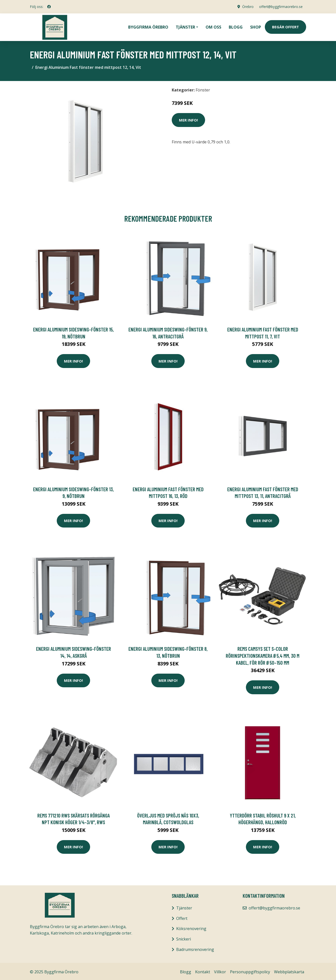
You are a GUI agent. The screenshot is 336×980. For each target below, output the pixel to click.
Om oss (213, 26)
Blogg (236, 26)
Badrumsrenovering (195, 948)
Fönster (203, 89)
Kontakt (203, 971)
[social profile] (49, 7)
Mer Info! (188, 119)
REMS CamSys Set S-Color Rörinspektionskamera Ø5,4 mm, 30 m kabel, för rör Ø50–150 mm (263, 654)
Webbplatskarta (289, 971)
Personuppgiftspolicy (250, 971)
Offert (182, 917)
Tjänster (184, 907)
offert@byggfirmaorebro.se (280, 7)
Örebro (247, 7)
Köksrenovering (191, 927)
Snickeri (184, 938)
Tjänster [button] (185, 26)
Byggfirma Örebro (148, 26)
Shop (256, 26)
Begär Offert (285, 26)
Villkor (220, 971)
